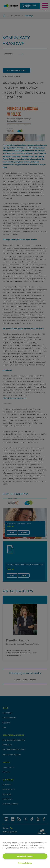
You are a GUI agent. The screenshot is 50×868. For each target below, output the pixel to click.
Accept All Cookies (25, 856)
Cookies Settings (25, 863)
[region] (25, 852)
